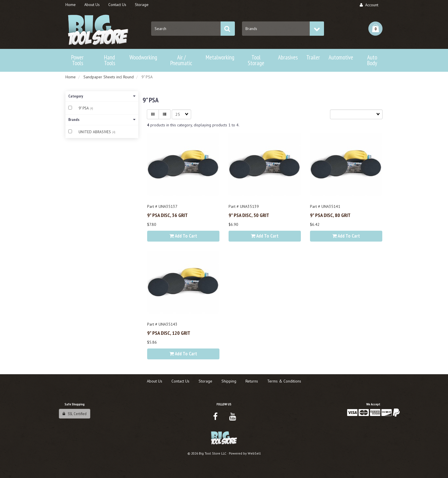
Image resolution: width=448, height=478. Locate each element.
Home (71, 77)
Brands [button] (102, 120)
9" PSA (84, 108)
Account (369, 5)
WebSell (254, 453)
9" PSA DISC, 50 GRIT (249, 215)
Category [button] (102, 96)
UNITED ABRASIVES (95, 132)
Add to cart (183, 236)
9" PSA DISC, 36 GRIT (167, 215)
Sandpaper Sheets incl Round (109, 77)
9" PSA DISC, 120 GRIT (169, 333)
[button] (375, 29)
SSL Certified (75, 414)
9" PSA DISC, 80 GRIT (330, 215)
